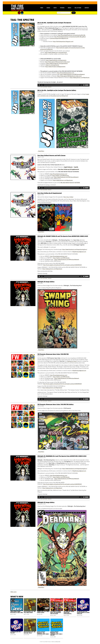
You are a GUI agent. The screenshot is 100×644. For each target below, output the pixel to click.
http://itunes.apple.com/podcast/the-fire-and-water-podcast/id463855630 (62, 265)
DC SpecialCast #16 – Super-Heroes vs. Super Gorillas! (83, 613)
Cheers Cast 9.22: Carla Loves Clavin (43, 612)
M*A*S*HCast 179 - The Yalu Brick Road (30, 612)
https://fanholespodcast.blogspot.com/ (63, 41)
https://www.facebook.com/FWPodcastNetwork (72, 74)
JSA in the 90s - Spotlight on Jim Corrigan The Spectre (54, 23)
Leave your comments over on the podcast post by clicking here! (63, 95)
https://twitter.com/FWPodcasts (61, 258)
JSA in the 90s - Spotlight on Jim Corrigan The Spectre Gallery (57, 90)
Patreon (62, 8)
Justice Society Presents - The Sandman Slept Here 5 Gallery (56, 633)
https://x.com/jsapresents (52, 65)
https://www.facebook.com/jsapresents (56, 60)
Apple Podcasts (68, 167)
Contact (87, 8)
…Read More (41, 151)
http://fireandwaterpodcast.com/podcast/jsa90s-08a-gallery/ (70, 37)
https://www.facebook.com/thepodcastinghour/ (75, 249)
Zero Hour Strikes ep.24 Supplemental (69, 169)
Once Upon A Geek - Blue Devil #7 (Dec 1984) (17, 612)
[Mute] (84, 85)
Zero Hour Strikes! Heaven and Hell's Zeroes (51, 155)
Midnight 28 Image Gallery (46, 282)
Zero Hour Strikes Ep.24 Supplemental (50, 193)
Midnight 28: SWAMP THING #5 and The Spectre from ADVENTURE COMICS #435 (63, 236)
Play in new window (44, 87)
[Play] (39, 85)
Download (50, 87)
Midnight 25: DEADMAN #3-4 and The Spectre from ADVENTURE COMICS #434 (62, 456)
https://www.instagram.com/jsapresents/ (57, 63)
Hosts (55, 8)
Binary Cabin (58, 642)
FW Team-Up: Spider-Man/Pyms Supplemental (69, 613)
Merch (69, 8)
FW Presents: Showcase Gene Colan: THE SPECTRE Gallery (56, 404)
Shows (48, 8)
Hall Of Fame (78, 8)
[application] (64, 85)
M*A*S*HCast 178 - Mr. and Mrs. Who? (30, 632)
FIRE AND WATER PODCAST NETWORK (70, 183)
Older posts (13, 592)
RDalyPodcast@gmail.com (79, 252)
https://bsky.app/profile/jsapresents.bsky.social (57, 62)
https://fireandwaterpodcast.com (65, 73)
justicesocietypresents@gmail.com (59, 38)
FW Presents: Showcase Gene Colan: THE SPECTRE (53, 354)
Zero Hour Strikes (68, 197)
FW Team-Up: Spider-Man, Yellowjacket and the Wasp (56, 613)
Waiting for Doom (72, 361)
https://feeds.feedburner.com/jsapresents (56, 52)
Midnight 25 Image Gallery (46, 502)
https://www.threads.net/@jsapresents (55, 67)
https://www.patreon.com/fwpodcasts (80, 78)
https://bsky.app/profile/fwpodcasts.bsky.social (69, 76)
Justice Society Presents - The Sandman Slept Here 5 (43, 633)
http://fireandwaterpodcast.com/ (59, 256)
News (42, 8)
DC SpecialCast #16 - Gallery (16, 632)
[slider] (62, 85)
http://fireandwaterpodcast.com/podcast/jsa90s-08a (72, 35)
